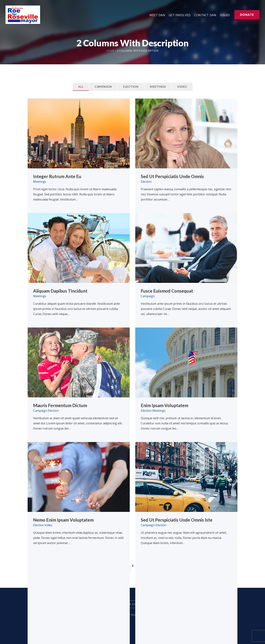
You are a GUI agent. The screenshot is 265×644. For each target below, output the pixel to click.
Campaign (103, 86)
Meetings (158, 86)
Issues (225, 15)
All (81, 86)
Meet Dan (157, 15)
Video (182, 86)
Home (110, 51)
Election (131, 86)
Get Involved (180, 15)
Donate (247, 15)
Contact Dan (205, 15)
